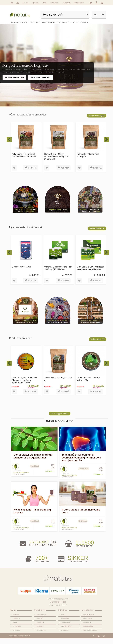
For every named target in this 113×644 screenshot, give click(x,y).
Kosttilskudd (40, 628)
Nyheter (35, 3)
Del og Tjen (66, 3)
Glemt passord (88, 624)
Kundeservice (87, 628)
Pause (109, 37)
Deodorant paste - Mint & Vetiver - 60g (88, 384)
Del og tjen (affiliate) (66, 632)
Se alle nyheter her (97, 234)
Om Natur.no (16, 624)
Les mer (49, 477)
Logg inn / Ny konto (89, 620)
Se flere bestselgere (97, 121)
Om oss (26, 3)
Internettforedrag (65, 628)
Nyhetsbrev (54, 3)
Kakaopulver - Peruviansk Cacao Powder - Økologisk (24, 161)
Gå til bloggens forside (60, 419)
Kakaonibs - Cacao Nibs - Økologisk (89, 161)
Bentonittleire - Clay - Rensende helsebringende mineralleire (56, 162)
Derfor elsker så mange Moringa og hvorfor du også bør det (33, 462)
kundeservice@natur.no (58, 604)
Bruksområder (65, 624)
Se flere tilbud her (98, 345)
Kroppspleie (40, 632)
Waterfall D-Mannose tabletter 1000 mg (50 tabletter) (58, 274)
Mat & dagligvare (42, 620)
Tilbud (44, 3)
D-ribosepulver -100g (21, 272)
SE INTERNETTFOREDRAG (40, 83)
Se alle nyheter (17, 632)
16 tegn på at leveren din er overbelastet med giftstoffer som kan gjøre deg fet (81, 463)
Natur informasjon (21, 478)
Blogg (62, 620)
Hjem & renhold (41, 636)
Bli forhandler (79, 3)
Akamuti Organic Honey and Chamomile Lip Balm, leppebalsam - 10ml (25, 386)
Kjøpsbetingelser (88, 632)
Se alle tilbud (17, 636)
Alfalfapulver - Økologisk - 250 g (58, 384)
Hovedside (16, 620)
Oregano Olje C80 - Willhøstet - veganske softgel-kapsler (91, 274)
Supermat (40, 624)
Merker (15, 628)
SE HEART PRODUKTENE (14, 83)
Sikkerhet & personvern (90, 636)
